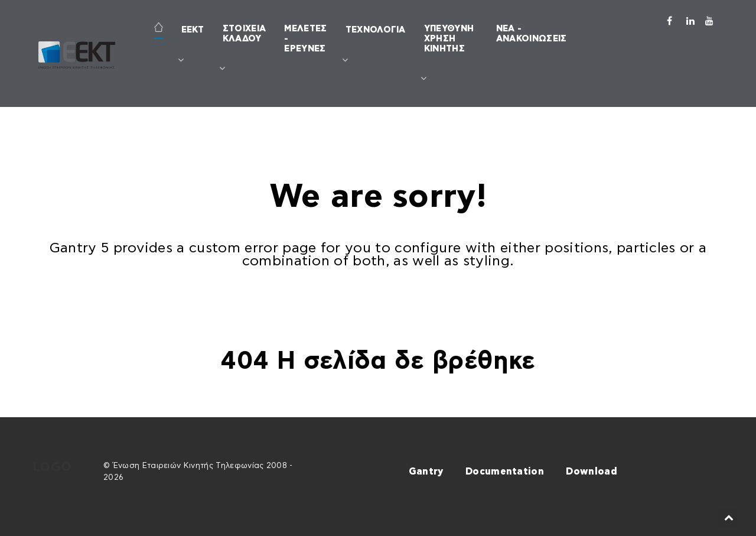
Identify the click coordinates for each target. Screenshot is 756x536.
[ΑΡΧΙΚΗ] (158, 29)
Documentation (505, 472)
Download (592, 472)
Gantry (426, 472)
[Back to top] (729, 518)
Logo (52, 467)
